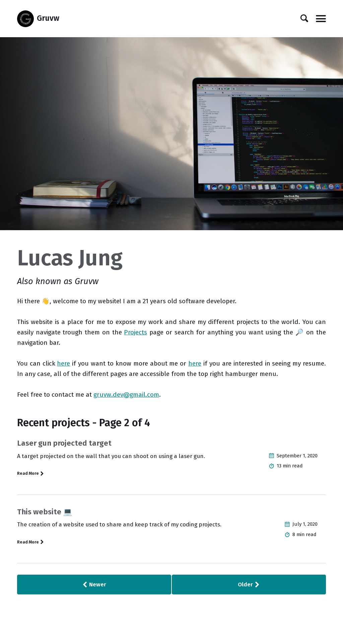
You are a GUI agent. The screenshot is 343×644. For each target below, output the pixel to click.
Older (249, 584)
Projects (135, 332)
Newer (94, 584)
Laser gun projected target (64, 443)
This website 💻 (45, 512)
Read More (31, 473)
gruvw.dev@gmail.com (126, 395)
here (63, 363)
